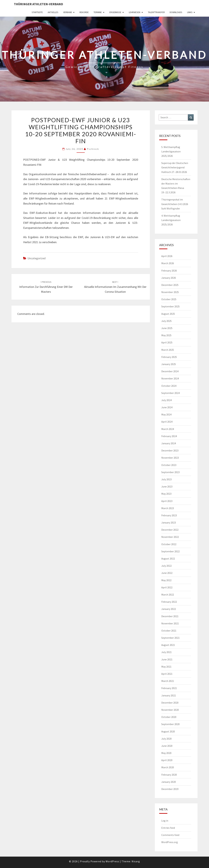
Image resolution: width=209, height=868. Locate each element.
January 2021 (169, 695)
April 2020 (167, 760)
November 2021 (170, 623)
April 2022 (167, 587)
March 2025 (168, 350)
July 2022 (166, 566)
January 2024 (169, 443)
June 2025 (167, 328)
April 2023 (167, 501)
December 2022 (170, 530)
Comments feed (170, 835)
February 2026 (169, 271)
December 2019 (170, 789)
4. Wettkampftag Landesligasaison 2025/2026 (171, 220)
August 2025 (168, 314)
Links (190, 12)
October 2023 (169, 465)
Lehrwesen (135, 12)
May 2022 (166, 580)
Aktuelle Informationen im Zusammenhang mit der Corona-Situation (115, 287)
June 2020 (167, 746)
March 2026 (168, 263)
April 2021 (167, 674)
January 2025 (169, 364)
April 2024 (167, 422)
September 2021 (170, 638)
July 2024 (166, 400)
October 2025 (169, 299)
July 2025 (166, 321)
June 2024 (167, 407)
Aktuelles (53, 12)
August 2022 (168, 559)
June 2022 (167, 573)
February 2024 (169, 436)
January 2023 (169, 522)
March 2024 (168, 429)
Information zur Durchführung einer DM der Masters (46, 287)
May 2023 (166, 494)
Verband (68, 12)
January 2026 (169, 278)
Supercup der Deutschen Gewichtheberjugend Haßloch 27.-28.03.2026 (175, 167)
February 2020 (169, 775)
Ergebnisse (115, 12)
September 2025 (170, 306)
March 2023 (168, 508)
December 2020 (170, 703)
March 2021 (168, 681)
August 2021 (168, 645)
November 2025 (170, 292)
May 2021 (166, 667)
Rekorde (84, 12)
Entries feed (168, 828)
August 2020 (168, 731)
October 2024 (169, 386)
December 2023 (170, 450)
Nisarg (136, 861)
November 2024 (170, 378)
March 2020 (168, 767)
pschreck (93, 149)
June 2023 (167, 486)
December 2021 (170, 616)
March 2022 (168, 595)
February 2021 (169, 688)
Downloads (176, 12)
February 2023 (169, 515)
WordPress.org (170, 842)
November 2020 (170, 710)
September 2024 (170, 393)
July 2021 (166, 652)
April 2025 (167, 342)
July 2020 (166, 739)
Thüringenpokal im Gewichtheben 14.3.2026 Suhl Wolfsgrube (175, 204)
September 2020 (170, 724)
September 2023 (170, 472)
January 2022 (169, 609)
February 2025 (169, 357)
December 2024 (170, 371)
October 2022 (169, 544)
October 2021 (169, 631)
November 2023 (170, 458)
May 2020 (166, 753)
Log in (165, 821)
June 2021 (167, 659)
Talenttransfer (156, 12)
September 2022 (170, 551)
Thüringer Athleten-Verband (38, 4)
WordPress (112, 861)
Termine (98, 12)
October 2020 (169, 717)
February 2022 (169, 602)
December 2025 (170, 285)
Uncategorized (36, 258)
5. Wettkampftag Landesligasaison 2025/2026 (171, 151)
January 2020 (169, 782)
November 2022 (170, 537)
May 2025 (166, 335)
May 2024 (166, 414)
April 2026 (167, 256)
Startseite (37, 12)
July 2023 (166, 479)
